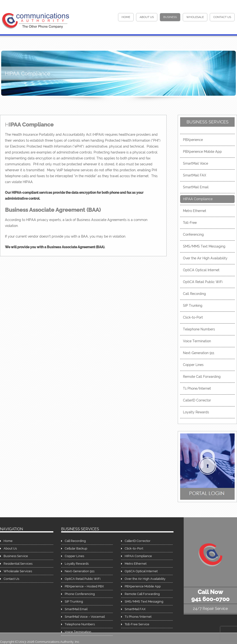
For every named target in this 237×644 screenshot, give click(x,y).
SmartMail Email (196, 187)
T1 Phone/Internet (197, 388)
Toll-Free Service (137, 624)
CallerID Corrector (197, 400)
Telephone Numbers (199, 329)
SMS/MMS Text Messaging (204, 246)
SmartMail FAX (195, 175)
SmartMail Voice (196, 163)
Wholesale (195, 17)
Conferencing (193, 234)
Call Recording (194, 294)
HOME (126, 17)
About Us (147, 17)
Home (8, 541)
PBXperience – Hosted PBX (84, 586)
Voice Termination (197, 341)
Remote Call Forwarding (202, 377)
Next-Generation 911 (199, 353)
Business (170, 17)
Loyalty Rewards (196, 412)
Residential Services (18, 564)
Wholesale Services (18, 571)
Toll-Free (190, 223)
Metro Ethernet (195, 211)
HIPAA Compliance (198, 199)
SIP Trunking (193, 306)
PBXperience (193, 140)
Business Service (16, 556)
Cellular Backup (76, 548)
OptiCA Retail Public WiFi (203, 282)
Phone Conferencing (80, 594)
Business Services (207, 122)
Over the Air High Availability (205, 258)
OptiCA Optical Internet (201, 270)
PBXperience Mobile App (202, 152)
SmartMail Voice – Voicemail (85, 617)
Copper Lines (193, 365)
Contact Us (222, 17)
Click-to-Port (193, 317)
